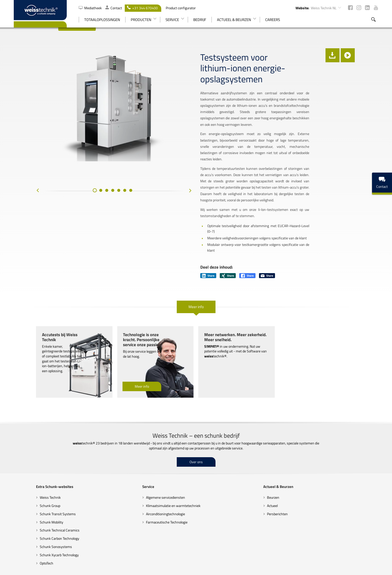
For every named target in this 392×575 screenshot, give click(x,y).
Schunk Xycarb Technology (37, 520)
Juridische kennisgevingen (288, 563)
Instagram (359, 8)
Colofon (353, 563)
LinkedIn (367, 8)
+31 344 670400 (142, 8)
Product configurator (181, 8)
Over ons (196, 427)
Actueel (280, 471)
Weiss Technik (28, 462)
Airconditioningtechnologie (158, 479)
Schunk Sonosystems (34, 512)
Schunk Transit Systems (35, 479)
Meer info (196, 277)
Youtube (376, 8)
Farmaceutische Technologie (159, 487)
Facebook (350, 8)
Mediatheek (91, 8)
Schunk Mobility (29, 487)
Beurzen (281, 462)
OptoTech (24, 528)
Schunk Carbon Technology (37, 503)
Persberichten (285, 479)
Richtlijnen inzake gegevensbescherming (235, 563)
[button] (83, 210)
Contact (114, 8)
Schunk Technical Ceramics (37, 495)
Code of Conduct (188, 563)
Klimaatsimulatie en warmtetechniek (166, 471)
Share (208, 246)
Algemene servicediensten (158, 462)
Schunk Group (28, 471)
